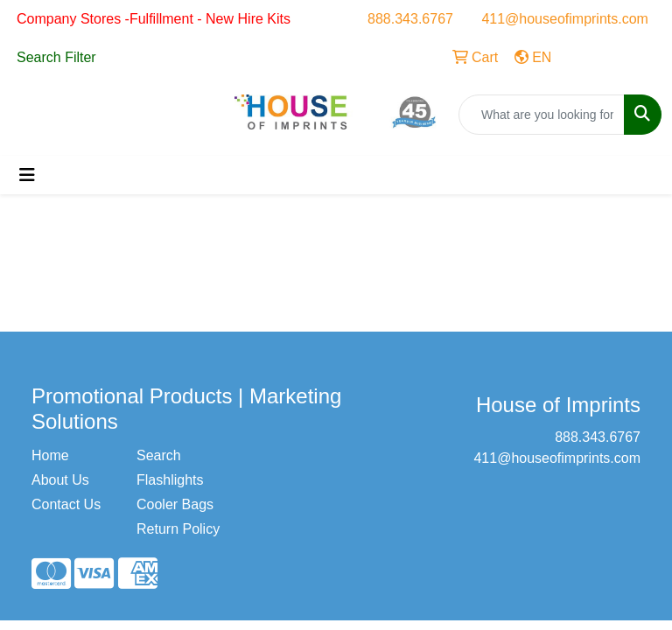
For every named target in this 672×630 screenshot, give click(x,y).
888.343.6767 (410, 19)
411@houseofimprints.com (565, 19)
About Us (60, 480)
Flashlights (170, 480)
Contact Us (66, 504)
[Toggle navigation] (27, 175)
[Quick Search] (542, 115)
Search (159, 455)
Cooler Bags (175, 504)
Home (50, 455)
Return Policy (178, 529)
